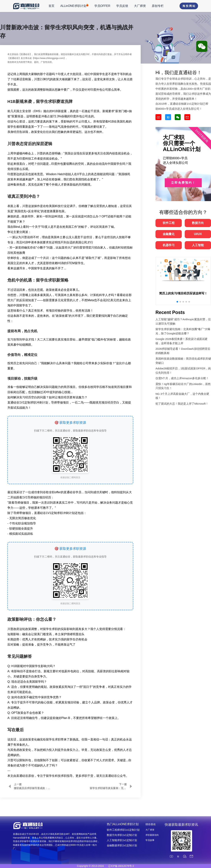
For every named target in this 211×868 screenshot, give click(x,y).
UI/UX (198, 234)
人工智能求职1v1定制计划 (122, 840)
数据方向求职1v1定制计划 (122, 835)
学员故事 (150, 840)
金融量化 (169, 234)
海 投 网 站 (189, 6)
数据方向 (198, 223)
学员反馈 (122, 6)
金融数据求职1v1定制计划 (122, 845)
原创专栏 (158, 6)
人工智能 (198, 245)
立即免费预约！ (183, 183)
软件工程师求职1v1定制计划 (123, 830)
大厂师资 (140, 6)
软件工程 (169, 223)
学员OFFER (102, 6)
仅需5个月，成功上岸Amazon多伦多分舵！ (182, 378)
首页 (51, 6)
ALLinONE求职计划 (74, 6)
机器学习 (169, 245)
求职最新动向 (152, 835)
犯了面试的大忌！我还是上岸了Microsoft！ (182, 404)
